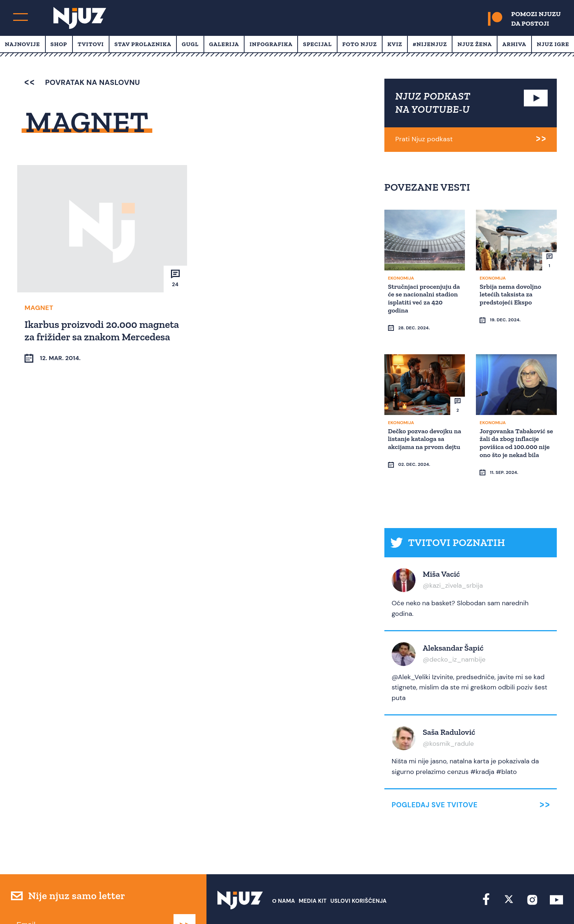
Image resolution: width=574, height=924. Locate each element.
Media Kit (313, 873)
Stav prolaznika (143, 44)
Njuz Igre (553, 44)
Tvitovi (91, 44)
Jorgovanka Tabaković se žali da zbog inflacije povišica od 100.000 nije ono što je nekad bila (516, 428)
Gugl (190, 44)
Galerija (224, 44)
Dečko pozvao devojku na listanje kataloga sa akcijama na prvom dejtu (422, 428)
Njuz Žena (475, 44)
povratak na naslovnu (82, 82)
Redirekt (550, 905)
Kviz (395, 44)
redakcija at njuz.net (318, 905)
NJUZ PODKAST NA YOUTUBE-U (433, 103)
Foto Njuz (360, 44)
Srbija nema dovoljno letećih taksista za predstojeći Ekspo (511, 294)
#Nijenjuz (430, 44)
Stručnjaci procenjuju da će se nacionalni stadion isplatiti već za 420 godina (422, 298)
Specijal (318, 44)
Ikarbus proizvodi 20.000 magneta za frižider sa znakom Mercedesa (94, 336)
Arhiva (514, 44)
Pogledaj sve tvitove (435, 777)
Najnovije (22, 44)
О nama (284, 873)
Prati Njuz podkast (424, 139)
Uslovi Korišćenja (358, 873)
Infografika (271, 44)
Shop (59, 44)
